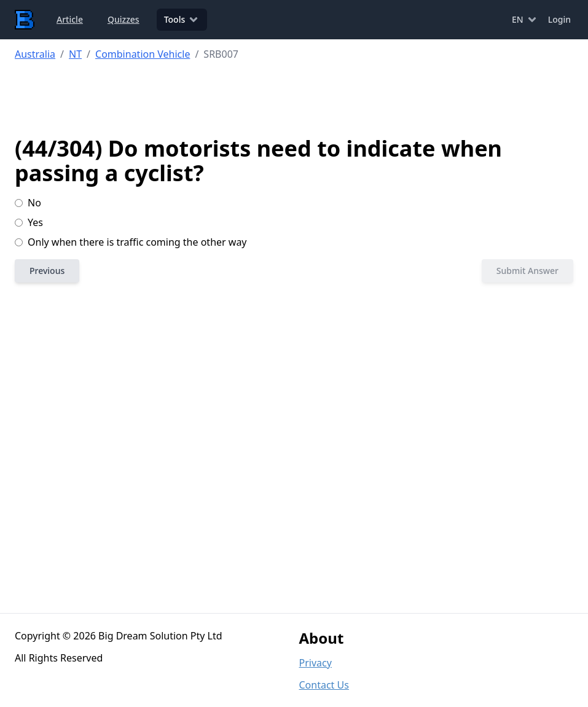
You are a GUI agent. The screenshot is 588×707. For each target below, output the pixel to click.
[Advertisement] (301, 99)
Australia (35, 54)
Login (559, 19)
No (28, 203)
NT (75, 54)
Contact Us (324, 685)
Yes (29, 222)
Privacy (316, 663)
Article (70, 19)
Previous (47, 271)
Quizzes (123, 19)
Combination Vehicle (143, 54)
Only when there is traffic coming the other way (131, 242)
